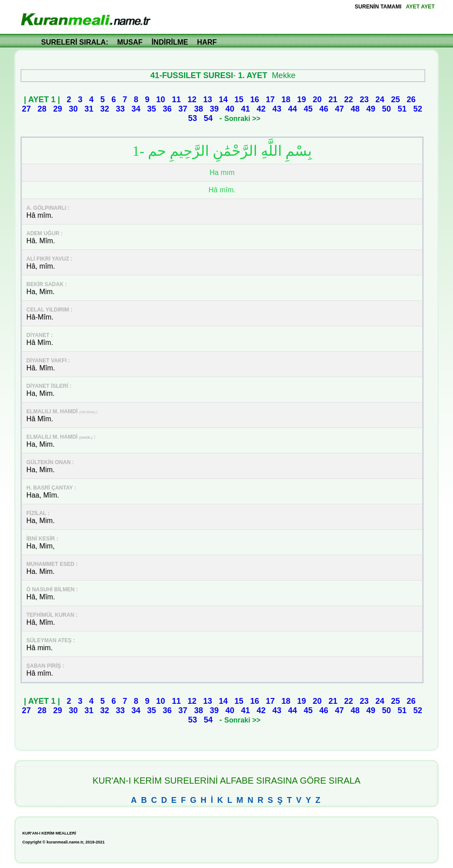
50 (386, 109)
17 (270, 100)
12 (192, 100)
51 (402, 109)
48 (355, 109)
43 (277, 109)
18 (286, 100)
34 (136, 109)
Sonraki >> (242, 118)
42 (261, 109)
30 (73, 109)
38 (198, 109)
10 (161, 100)
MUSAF (130, 42)
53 (193, 118)
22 (348, 100)
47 (340, 109)
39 (214, 109)
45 (308, 109)
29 (58, 109)
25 (395, 100)
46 (324, 109)
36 (167, 109)
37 (183, 109)
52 (418, 109)
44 (293, 109)
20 (317, 100)
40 (230, 109)
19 (302, 100)
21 (333, 100)
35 (151, 109)
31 (89, 109)
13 (208, 100)
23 (364, 100)
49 (371, 109)
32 (105, 109)
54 (208, 118)
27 (26, 109)
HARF (207, 42)
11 (176, 100)
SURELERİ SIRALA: (75, 42)
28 (42, 109)
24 (380, 100)
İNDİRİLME (170, 42)
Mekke (283, 75)
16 (255, 100)
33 (120, 109)
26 (411, 100)
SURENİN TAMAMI (378, 7)
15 (239, 100)
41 (246, 109)
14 (223, 100)
